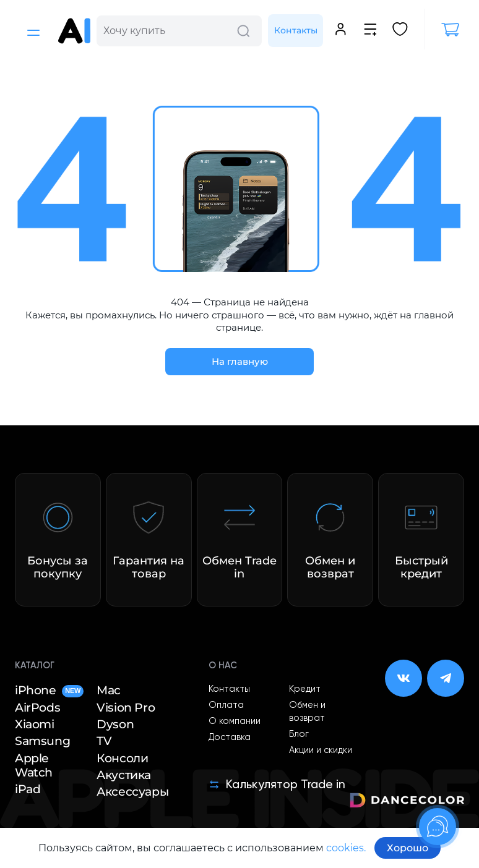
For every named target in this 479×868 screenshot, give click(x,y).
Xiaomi (35, 724)
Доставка (230, 738)
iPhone (49, 690)
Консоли (122, 758)
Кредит (305, 689)
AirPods (37, 708)
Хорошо (408, 848)
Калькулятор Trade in (277, 784)
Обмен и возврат (307, 712)
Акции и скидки (321, 751)
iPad (28, 789)
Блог (299, 734)
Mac (109, 690)
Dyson (115, 724)
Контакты (296, 30)
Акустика (124, 775)
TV (104, 741)
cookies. (346, 848)
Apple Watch (34, 765)
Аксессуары (132, 792)
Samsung (42, 741)
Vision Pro (126, 708)
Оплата (226, 705)
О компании (235, 721)
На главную (240, 361)
